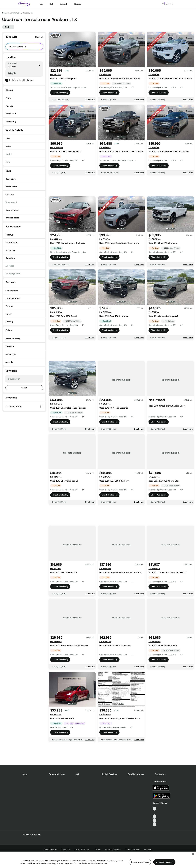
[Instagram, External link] (155, 820)
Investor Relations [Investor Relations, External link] (82, 849)
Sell (51, 4)
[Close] (193, 854)
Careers (98, 849)
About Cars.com (50, 849)
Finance (78, 4)
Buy (41, 4)
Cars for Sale (15, 13)
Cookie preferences (140, 862)
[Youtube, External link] (155, 816)
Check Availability (60, 92)
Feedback (148, 849)
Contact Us (65, 849)
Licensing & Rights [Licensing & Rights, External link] (114, 849)
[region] (98, 860)
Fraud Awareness (133, 849)
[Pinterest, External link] (155, 824)
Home (5, 13)
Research (63, 4)
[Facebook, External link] (155, 812)
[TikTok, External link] (155, 809)
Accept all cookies (164, 862)
